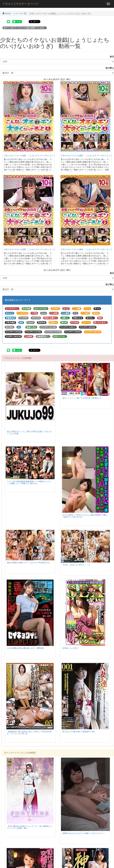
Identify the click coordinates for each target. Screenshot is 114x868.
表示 (111, 57)
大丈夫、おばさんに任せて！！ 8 (76, 565)
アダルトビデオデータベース (20, 4)
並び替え (109, 68)
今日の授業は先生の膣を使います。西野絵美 (26, 648)
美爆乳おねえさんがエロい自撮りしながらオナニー (84, 833)
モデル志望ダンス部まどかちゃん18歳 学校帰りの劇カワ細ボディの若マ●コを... (85, 516)
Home (7, 13)
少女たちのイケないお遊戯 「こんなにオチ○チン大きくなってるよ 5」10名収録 (37, 156)
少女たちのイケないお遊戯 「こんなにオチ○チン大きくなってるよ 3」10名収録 (37, 249)
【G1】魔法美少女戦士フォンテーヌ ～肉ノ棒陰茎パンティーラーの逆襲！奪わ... (30, 827)
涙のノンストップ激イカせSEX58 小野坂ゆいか (82, 398)
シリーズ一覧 (20, 13)
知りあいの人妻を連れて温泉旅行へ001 (79, 732)
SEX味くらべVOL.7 (71, 648)
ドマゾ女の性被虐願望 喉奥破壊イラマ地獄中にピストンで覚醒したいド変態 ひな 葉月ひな (29, 482)
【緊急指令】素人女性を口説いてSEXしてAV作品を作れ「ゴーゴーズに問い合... (29, 733)
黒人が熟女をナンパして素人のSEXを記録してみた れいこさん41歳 (29, 433)
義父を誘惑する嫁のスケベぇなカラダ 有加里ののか (29, 563)
